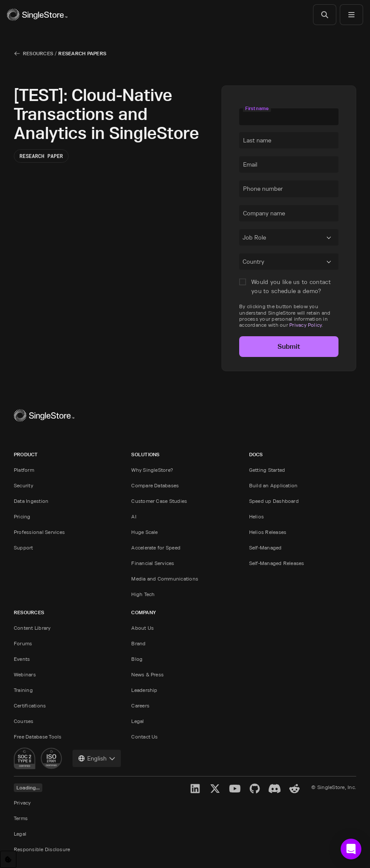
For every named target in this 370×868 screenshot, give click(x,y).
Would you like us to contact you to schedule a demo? (291, 286)
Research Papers (82, 53)
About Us (142, 628)
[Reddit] (294, 789)
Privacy (22, 803)
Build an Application (274, 485)
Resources (38, 53)
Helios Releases (268, 532)
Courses (24, 721)
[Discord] (275, 789)
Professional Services (39, 532)
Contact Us (144, 737)
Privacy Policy (305, 325)
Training (23, 690)
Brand (138, 643)
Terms (21, 818)
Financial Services (153, 563)
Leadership (144, 690)
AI (134, 516)
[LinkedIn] (195, 789)
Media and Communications (165, 579)
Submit (289, 346)
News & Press (147, 674)
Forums (23, 643)
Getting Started (267, 470)
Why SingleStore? (152, 470)
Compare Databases (155, 485)
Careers (140, 705)
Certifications (30, 705)
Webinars (25, 674)
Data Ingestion (31, 501)
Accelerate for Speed (156, 548)
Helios (256, 516)
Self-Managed (266, 548)
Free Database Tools (38, 737)
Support (24, 548)
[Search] (325, 15)
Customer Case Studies (159, 501)
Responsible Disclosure (42, 849)
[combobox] (244, 239)
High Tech (143, 594)
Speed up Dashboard (274, 501)
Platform (24, 470)
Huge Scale (144, 532)
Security (24, 485)
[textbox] (289, 117)
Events (22, 659)
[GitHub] (255, 789)
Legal (138, 721)
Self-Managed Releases (277, 563)
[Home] (37, 15)
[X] (215, 789)
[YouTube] (235, 789)
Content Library (32, 628)
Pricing (22, 516)
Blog (137, 659)
